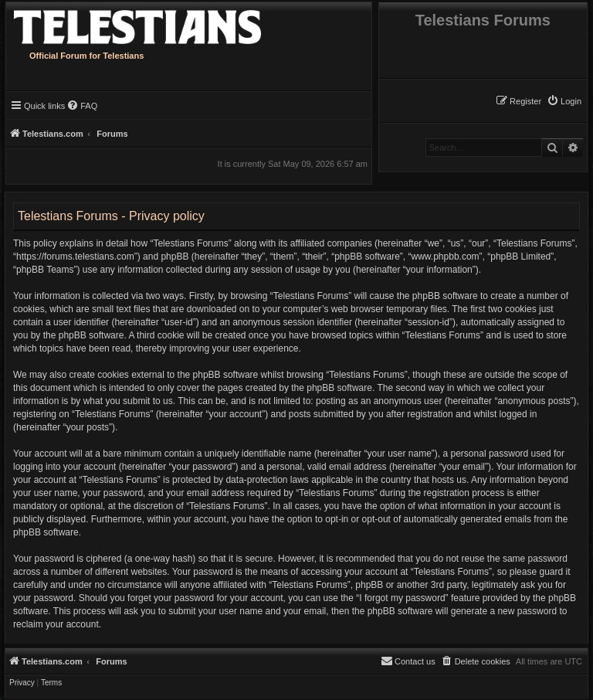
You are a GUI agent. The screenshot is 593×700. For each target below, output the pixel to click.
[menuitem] (564, 101)
